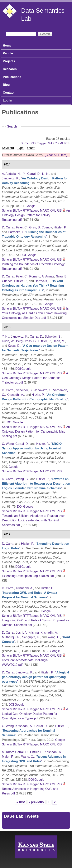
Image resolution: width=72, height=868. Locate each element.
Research (10, 69)
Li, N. (46, 174)
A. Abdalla (9, 174)
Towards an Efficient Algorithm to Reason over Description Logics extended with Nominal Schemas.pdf (33, 520)
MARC (52, 143)
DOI (23, 255)
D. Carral (8, 227)
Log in (7, 100)
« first (21, 802)
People (8, 53)
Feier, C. (22, 227)
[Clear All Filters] (56, 155)
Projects (9, 61)
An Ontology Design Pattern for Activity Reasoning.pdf (36, 215)
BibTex (25, 143)
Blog (6, 85)
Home (7, 45)
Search (12, 126)
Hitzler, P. (60, 227)
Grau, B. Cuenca (41, 227)
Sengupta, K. (31, 637)
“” (33, 286)
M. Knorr (8, 752)
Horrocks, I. (16, 232)
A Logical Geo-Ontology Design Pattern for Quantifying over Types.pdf (35, 714)
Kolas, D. (14, 346)
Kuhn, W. (8, 341)
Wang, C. (22, 479)
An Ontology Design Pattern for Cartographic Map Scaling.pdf (36, 432)
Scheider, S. (53, 337)
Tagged (42, 143)
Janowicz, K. (11, 178)
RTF (34, 143)
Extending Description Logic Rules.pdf (28, 576)
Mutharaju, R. (11, 637)
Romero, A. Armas (42, 276)
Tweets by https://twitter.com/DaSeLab (30, 824)
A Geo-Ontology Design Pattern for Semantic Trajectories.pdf (35, 378)
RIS (67, 143)
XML (61, 143)
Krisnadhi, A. (15, 395)
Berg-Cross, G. (26, 341)
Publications (12, 77)
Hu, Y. (22, 174)
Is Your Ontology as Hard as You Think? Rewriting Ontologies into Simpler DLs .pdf (35, 313)
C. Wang (8, 444)
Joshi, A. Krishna (27, 633)
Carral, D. (34, 174)
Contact (9, 93)
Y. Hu (6, 337)
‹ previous (36, 802)
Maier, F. (8, 757)
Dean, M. (59, 341)
